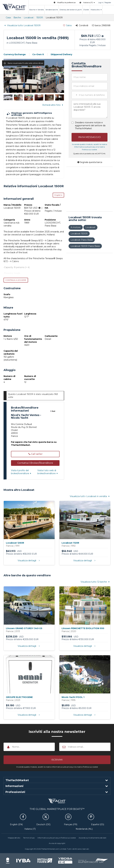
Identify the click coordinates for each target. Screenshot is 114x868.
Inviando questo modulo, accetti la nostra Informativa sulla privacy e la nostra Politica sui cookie (90, 147)
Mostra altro (96, 10)
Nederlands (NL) (84, 829)
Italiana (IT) (30, 829)
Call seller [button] (35, 454)
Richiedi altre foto (53, 105)
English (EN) (16, 824)
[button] (35, 463)
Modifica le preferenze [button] (64, 2)
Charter (86, 10)
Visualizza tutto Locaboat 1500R (22, 25)
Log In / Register (105, 3)
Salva (67, 25)
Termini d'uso (29, 838)
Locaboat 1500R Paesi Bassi (85, 246)
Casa (8, 18)
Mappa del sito (14, 838)
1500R (40, 18)
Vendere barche (52, 10)
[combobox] (75, 95)
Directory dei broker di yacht (71, 10)
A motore (76, 227)
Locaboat (29, 18)
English (58, 195)
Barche (17, 18)
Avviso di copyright (57, 843)
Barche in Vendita (37, 10)
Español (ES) (98, 824)
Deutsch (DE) (43, 824)
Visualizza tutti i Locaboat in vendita (90, 496)
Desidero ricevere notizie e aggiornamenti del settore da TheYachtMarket (90, 125)
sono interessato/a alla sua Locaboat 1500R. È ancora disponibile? (90, 109)
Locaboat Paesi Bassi (82, 240)
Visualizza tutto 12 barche (96, 582)
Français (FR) (71, 824)
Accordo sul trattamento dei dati (92, 838)
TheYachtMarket (14, 7)
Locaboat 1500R (79, 234)
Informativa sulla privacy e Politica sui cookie (57, 838)
